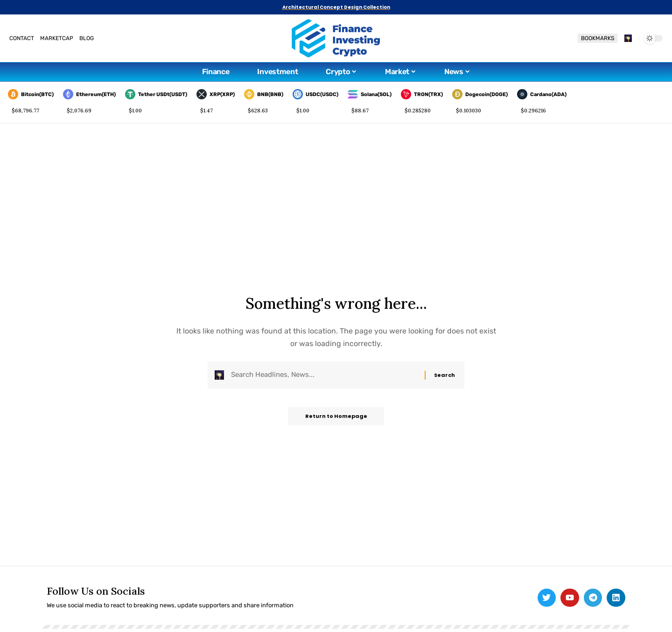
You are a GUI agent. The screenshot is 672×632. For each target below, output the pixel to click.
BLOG (87, 38)
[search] (628, 38)
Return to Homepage (336, 418)
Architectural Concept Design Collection (336, 7)
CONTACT (22, 38)
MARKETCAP (57, 38)
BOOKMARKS (598, 38)
